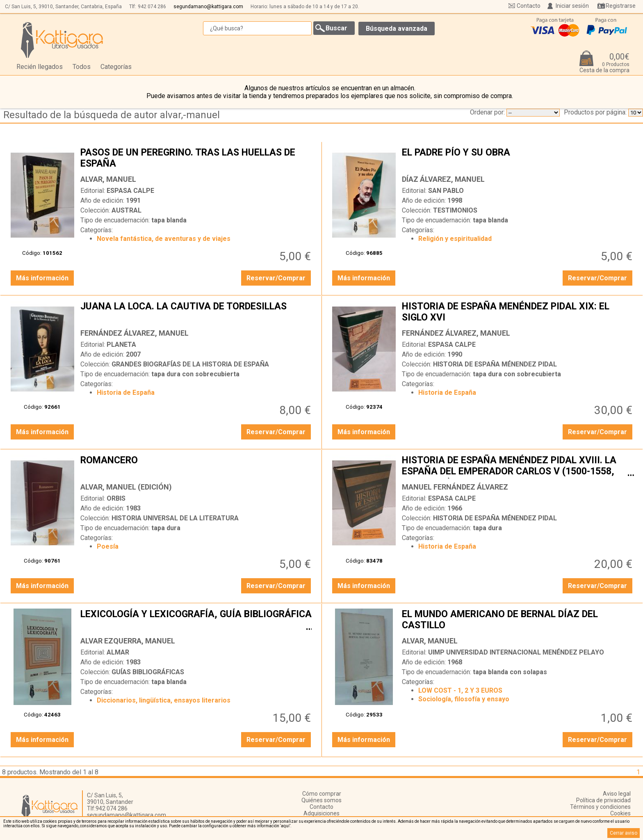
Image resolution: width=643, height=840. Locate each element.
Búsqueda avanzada (397, 29)
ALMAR (118, 652)
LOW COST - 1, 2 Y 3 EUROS (460, 690)
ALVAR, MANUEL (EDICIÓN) (126, 487)
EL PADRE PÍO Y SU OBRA (518, 159)
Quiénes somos (321, 800)
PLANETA (121, 344)
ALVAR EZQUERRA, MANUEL (128, 641)
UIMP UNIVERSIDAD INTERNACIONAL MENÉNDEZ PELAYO (516, 652)
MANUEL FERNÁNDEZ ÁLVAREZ (455, 487)
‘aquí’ (285, 826)
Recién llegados (40, 67)
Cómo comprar (322, 794)
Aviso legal (617, 794)
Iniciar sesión (572, 6)
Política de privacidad (603, 800)
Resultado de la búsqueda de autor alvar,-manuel (112, 115)
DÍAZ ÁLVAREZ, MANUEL (443, 179)
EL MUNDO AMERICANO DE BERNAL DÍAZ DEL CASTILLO (518, 620)
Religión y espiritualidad (455, 239)
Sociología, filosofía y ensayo (464, 699)
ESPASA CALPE (130, 191)
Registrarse (621, 6)
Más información (42, 278)
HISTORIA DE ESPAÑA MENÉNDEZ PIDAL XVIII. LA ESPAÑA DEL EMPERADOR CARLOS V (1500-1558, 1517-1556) (518, 467)
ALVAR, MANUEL (108, 179)
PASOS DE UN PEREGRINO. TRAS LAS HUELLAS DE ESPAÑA (197, 159)
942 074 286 (152, 7)
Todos (82, 67)
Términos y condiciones (600, 807)
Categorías (116, 67)
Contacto (529, 6)
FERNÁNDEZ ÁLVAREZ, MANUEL (135, 333)
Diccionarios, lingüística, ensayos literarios (164, 700)
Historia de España (126, 393)
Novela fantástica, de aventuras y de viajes (164, 239)
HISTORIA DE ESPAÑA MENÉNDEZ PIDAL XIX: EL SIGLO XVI (518, 313)
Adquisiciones (321, 813)
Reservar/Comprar (276, 278)
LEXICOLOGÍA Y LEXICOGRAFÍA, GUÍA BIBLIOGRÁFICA (197, 620)
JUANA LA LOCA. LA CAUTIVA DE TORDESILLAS (197, 313)
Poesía (108, 546)
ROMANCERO (197, 467)
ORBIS (116, 498)
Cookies (620, 813)
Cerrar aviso (624, 833)
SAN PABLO (446, 191)
